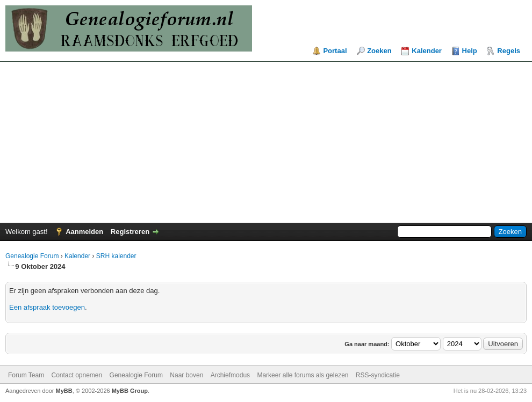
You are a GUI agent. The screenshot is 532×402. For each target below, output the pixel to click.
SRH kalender (116, 256)
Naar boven (186, 375)
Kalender (427, 51)
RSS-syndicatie (378, 375)
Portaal (335, 51)
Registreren (130, 232)
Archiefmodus (230, 375)
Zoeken (379, 51)
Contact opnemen (77, 375)
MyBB (64, 391)
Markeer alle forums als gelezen (303, 375)
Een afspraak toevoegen (47, 307)
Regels (509, 51)
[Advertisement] (266, 142)
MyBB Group (130, 391)
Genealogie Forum (32, 256)
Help (470, 51)
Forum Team (26, 375)
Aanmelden (84, 232)
